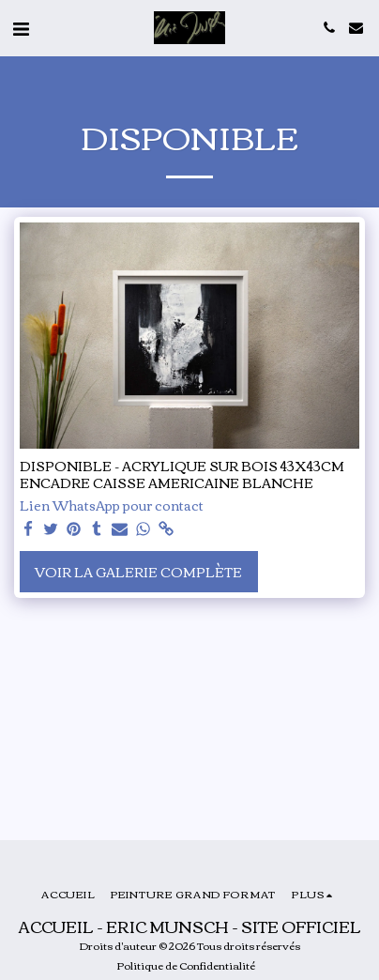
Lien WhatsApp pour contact (112, 506)
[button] (21, 27)
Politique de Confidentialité (186, 965)
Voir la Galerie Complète (138, 572)
